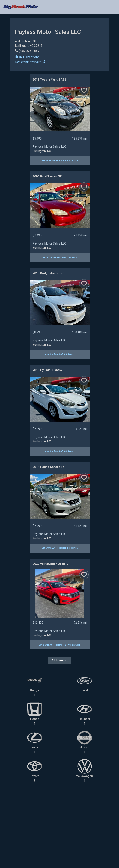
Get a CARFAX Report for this (60, 161)
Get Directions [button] (27, 57)
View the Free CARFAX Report (60, 354)
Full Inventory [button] (60, 660)
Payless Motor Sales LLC (49, 147)
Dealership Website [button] (30, 62)
